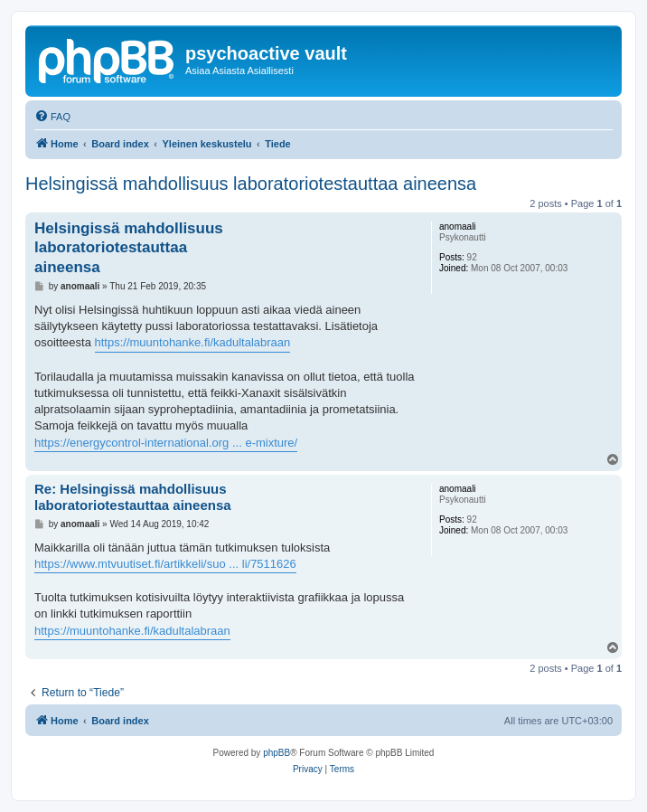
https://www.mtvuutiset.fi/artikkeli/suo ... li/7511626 (165, 564)
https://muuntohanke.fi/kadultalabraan (193, 342)
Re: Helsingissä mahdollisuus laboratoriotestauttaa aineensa (133, 497)
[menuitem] (52, 117)
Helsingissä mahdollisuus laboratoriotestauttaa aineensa (251, 184)
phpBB (277, 753)
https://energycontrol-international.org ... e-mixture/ (166, 443)
